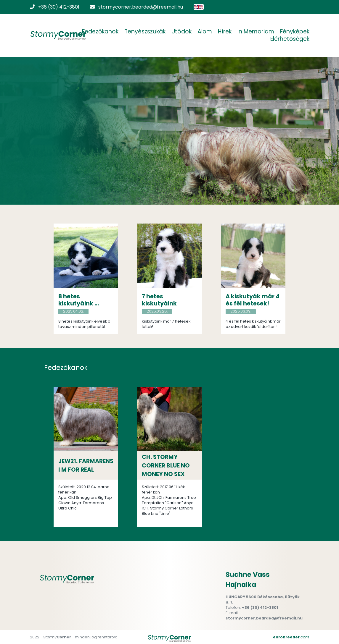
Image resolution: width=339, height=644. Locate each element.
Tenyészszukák (145, 32)
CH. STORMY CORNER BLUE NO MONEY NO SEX (166, 466)
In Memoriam (256, 32)
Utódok (181, 32)
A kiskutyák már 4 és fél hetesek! (253, 300)
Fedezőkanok (100, 32)
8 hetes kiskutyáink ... (79, 300)
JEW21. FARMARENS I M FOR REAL (86, 465)
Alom (205, 32)
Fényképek (295, 32)
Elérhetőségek (290, 39)
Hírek (225, 32)
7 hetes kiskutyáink (159, 300)
